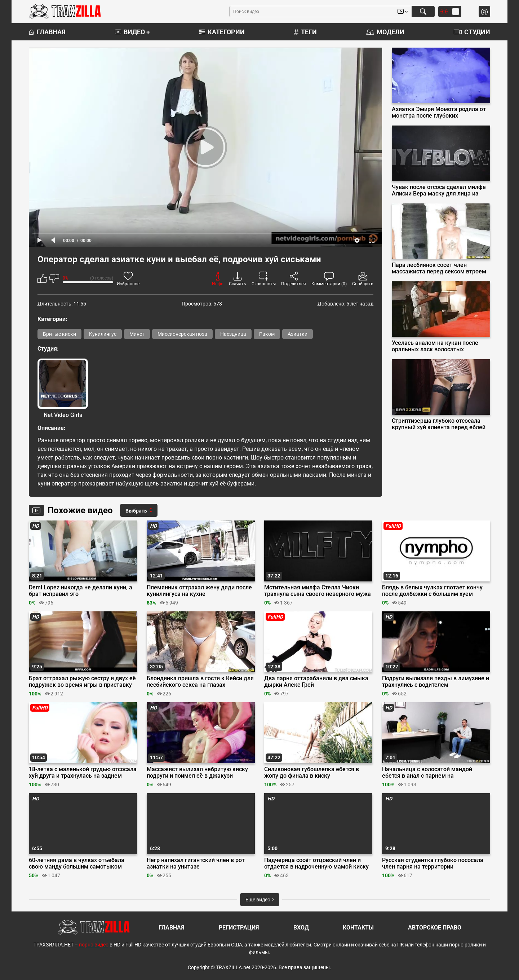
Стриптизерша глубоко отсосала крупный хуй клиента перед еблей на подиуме (439, 424)
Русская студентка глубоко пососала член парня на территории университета (433, 863)
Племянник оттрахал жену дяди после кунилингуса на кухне (199, 591)
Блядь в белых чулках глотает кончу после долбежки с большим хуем (432, 591)
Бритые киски (59, 334)
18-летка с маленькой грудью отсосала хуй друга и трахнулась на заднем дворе (83, 773)
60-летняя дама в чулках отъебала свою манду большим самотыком (77, 863)
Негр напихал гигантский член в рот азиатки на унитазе (196, 863)
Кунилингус (103, 334)
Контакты (358, 928)
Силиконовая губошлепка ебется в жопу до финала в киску (312, 773)
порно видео (94, 945)
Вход (301, 928)
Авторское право (435, 928)
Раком (267, 334)
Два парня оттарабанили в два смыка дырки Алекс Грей (316, 682)
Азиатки (298, 334)
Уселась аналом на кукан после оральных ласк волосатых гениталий (435, 346)
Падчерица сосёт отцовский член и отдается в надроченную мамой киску (316, 863)
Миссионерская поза (182, 334)
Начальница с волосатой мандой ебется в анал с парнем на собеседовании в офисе (427, 773)
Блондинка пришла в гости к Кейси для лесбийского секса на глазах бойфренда (200, 682)
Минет (137, 334)
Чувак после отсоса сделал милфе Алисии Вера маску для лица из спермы (439, 190)
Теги (305, 32)
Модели (385, 32)
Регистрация (239, 928)
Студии (472, 32)
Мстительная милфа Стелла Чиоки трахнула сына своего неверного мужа (318, 591)
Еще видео (260, 900)
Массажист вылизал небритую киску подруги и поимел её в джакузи (197, 773)
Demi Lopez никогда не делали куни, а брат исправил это (81, 591)
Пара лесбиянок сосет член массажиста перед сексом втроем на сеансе (439, 268)
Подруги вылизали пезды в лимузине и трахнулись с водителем (436, 682)
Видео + (132, 32)
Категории (222, 32)
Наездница (233, 334)
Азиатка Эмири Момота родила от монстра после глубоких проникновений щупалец (439, 113)
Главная (47, 32)
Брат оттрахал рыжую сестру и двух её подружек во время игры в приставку (82, 682)
